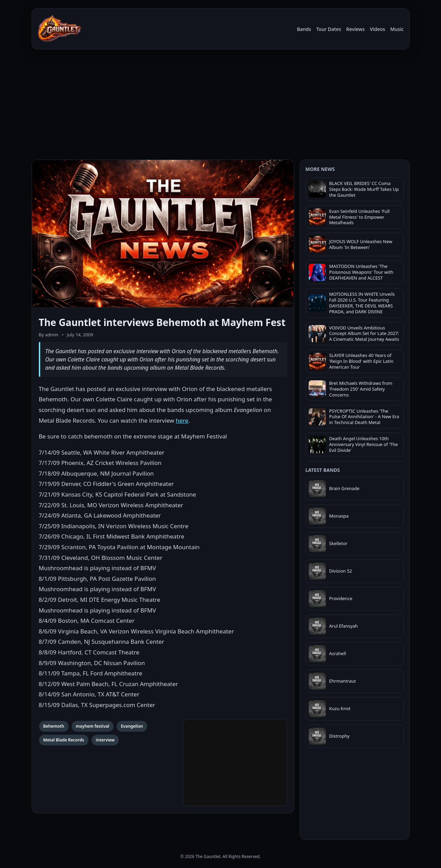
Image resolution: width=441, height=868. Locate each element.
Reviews (355, 29)
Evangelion (132, 726)
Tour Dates (329, 29)
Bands (304, 29)
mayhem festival (93, 726)
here (182, 420)
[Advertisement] (221, 106)
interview (105, 740)
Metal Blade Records (64, 740)
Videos (377, 29)
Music (397, 29)
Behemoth (54, 726)
